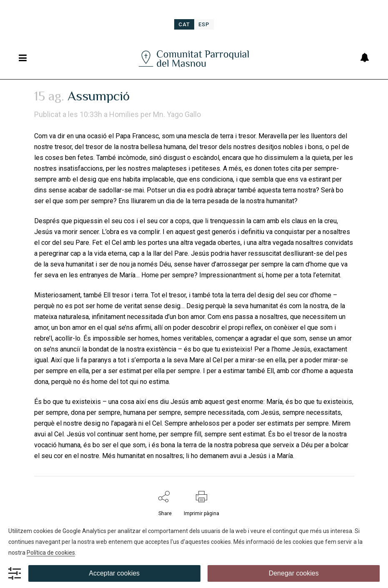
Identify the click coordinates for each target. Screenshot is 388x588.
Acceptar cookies (114, 573)
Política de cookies (51, 553)
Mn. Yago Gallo (177, 114)
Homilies (124, 114)
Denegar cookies (294, 573)
